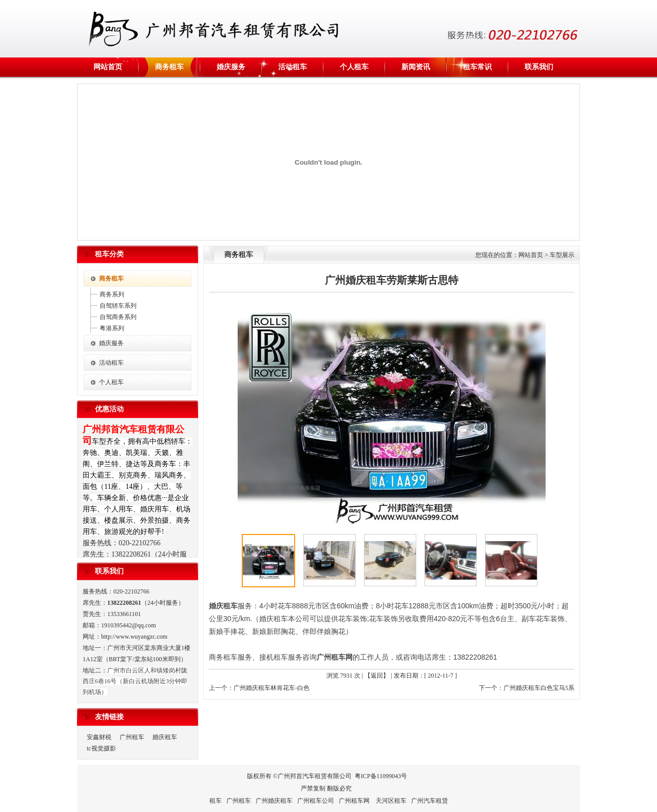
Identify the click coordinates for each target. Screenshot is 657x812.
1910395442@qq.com (129, 625)
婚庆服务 (231, 67)
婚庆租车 (165, 737)
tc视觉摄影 (101, 748)
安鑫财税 (99, 737)
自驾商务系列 (118, 317)
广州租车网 (335, 657)
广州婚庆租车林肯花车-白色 (272, 688)
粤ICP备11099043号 (381, 776)
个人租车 (354, 67)
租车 (216, 801)
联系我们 (539, 67)
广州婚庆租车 (274, 801)
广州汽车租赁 (430, 801)
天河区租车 (391, 801)
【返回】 (377, 676)
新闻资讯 (416, 67)
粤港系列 (112, 328)
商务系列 (112, 294)
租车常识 (477, 67)
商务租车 (169, 67)
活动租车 (293, 67)
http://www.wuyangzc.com (134, 637)
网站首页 (108, 67)
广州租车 (132, 737)
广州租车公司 (316, 801)
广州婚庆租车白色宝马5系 (539, 688)
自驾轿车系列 (118, 306)
